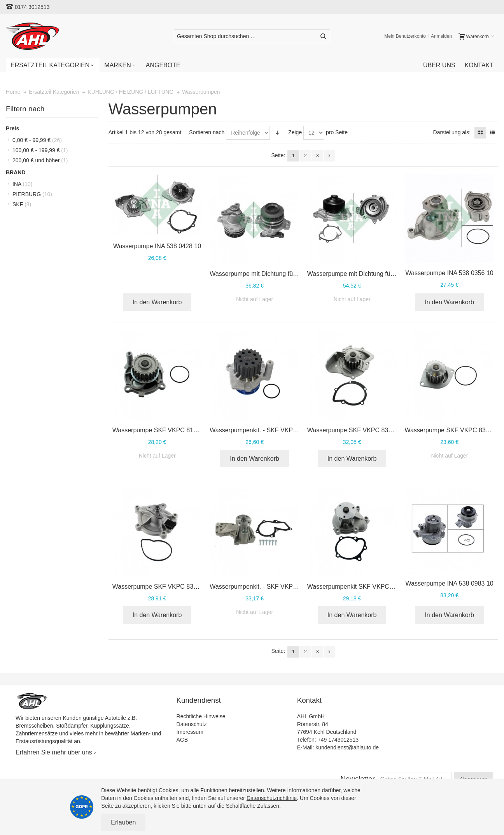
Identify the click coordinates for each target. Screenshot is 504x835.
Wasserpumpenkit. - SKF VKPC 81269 (263, 430)
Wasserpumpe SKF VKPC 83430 (450, 430)
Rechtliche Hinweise (201, 716)
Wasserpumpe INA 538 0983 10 (450, 583)
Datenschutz (192, 724)
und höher (40, 160)
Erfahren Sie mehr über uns (54, 752)
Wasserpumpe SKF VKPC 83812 (158, 587)
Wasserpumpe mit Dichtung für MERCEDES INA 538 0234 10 (392, 274)
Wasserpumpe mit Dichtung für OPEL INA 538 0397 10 (285, 274)
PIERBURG (32, 194)
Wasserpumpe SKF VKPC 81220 (158, 430)
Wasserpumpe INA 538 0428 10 (157, 246)
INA (22, 184)
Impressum (190, 732)
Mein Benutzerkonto (405, 36)
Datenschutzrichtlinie (272, 798)
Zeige (295, 132)
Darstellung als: (452, 132)
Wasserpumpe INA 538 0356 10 (450, 273)
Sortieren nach (207, 132)
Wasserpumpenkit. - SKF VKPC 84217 (263, 587)
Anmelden (441, 36)
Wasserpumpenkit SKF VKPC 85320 (358, 587)
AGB (182, 740)
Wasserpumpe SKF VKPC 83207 (353, 430)
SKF (22, 204)
